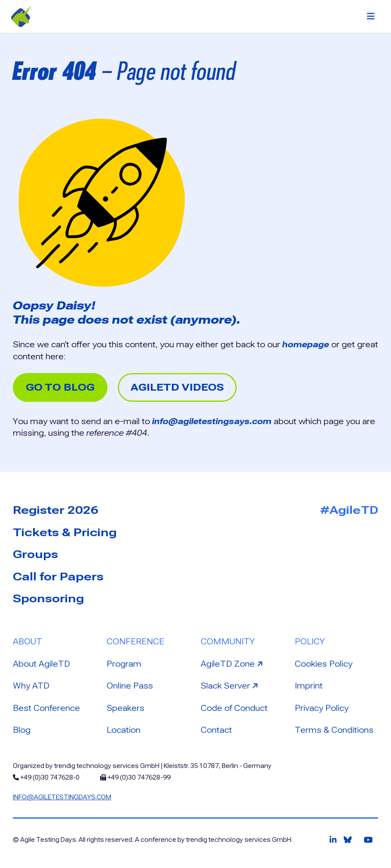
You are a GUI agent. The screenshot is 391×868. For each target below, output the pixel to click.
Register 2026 (56, 510)
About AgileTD (41, 664)
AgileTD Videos (177, 387)
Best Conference (46, 708)
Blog (22, 730)
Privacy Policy (322, 708)
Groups (35, 554)
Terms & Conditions (334, 730)
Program (124, 664)
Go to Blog (60, 387)
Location (124, 730)
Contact (216, 730)
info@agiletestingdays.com (62, 797)
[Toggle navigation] (371, 16)
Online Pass (130, 686)
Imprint (309, 686)
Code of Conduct (234, 708)
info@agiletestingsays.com (212, 421)
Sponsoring (49, 598)
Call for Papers (58, 577)
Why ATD (31, 686)
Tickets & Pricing (65, 532)
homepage (306, 344)
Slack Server (230, 685)
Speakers (125, 708)
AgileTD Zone (233, 663)
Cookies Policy (324, 664)
